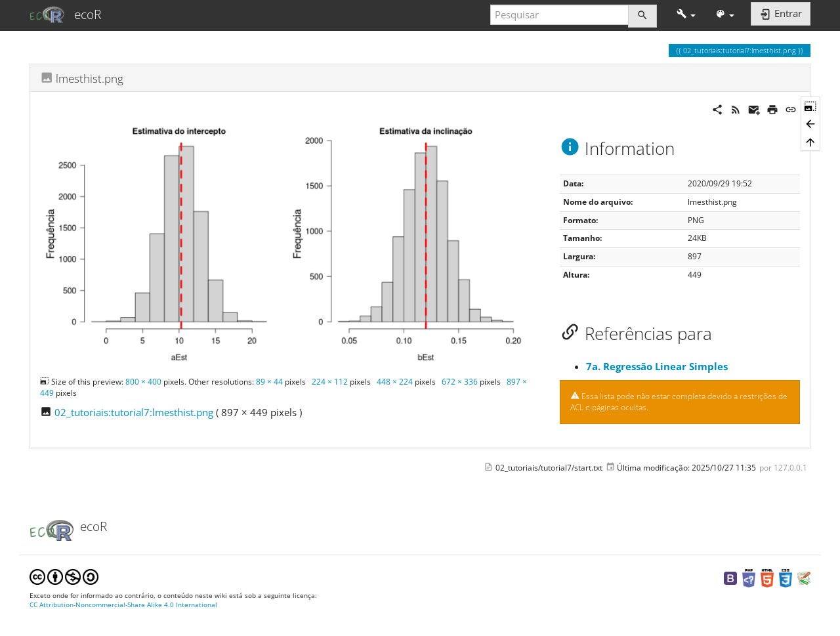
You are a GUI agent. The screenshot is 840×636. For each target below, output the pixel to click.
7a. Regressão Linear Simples (657, 366)
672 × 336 (460, 382)
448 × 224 (395, 382)
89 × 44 (269, 382)
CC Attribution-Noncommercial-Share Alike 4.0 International (123, 605)
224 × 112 (330, 382)
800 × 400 (143, 382)
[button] (686, 15)
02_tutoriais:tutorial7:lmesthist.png (134, 412)
